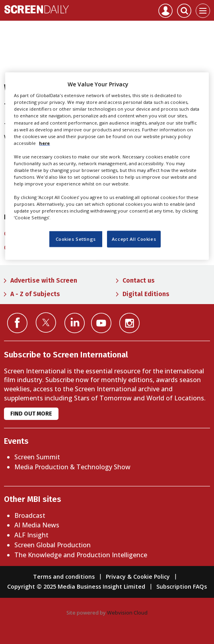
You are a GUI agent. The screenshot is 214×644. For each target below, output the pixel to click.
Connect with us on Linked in (75, 323)
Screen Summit (37, 457)
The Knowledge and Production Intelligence (81, 555)
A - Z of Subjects (35, 294)
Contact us (139, 280)
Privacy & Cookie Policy (138, 577)
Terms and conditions (64, 577)
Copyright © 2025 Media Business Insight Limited (76, 586)
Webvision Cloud (127, 613)
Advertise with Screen (44, 280)
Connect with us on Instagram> (129, 323)
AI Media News (37, 525)
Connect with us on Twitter (46, 322)
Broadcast (30, 515)
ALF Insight (31, 535)
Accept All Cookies (134, 239)
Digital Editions (146, 294)
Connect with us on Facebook (17, 323)
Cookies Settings (76, 239)
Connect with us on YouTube (101, 323)
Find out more (31, 414)
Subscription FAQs (182, 586)
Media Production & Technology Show (72, 467)
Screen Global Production (53, 545)
